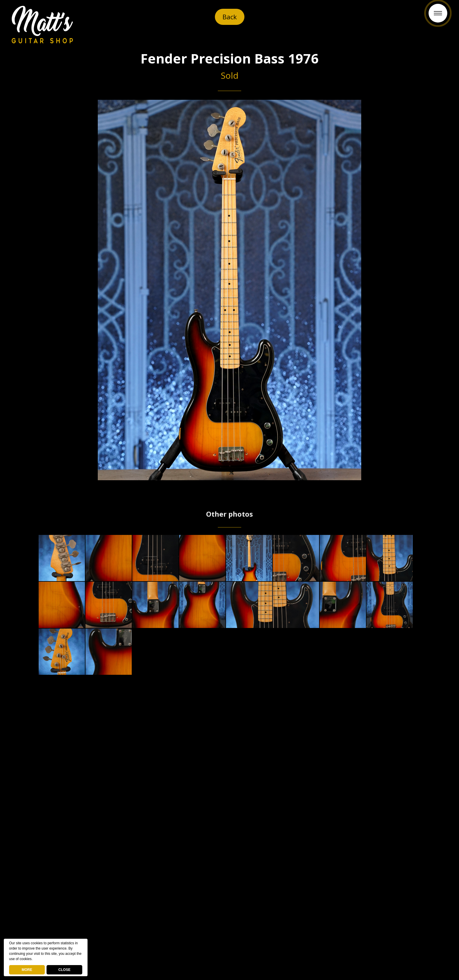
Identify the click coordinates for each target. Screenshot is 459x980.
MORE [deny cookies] (27, 970)
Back (230, 17)
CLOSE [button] (64, 970)
